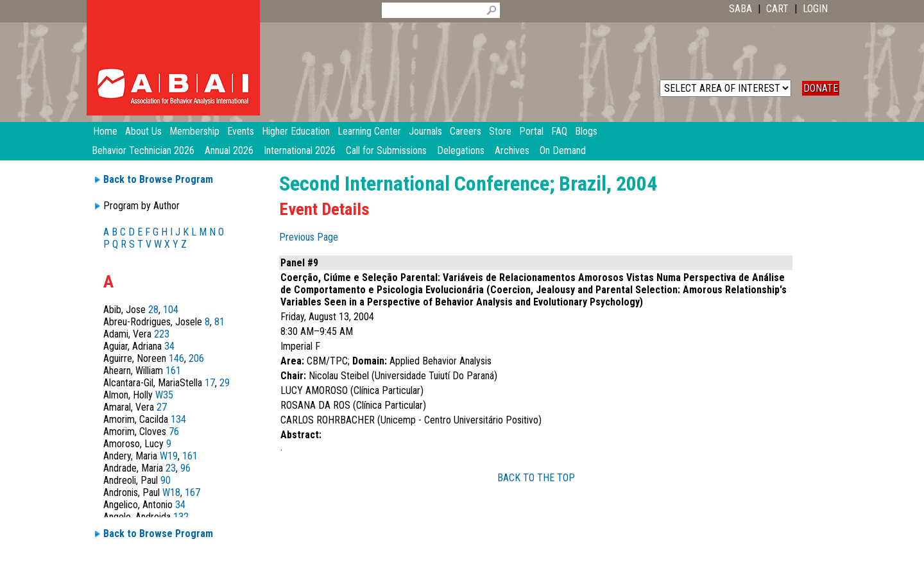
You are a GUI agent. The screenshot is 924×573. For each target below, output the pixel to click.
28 (153, 310)
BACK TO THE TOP (536, 478)
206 (196, 358)
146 (176, 358)
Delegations (461, 150)
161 (173, 371)
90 (166, 480)
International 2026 (300, 150)
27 (162, 407)
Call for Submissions (386, 150)
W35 (164, 395)
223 (162, 334)
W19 (169, 456)
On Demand (563, 150)
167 (193, 492)
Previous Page (309, 237)
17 (210, 383)
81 (219, 322)
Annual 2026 (229, 150)
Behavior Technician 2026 (143, 150)
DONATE (821, 88)
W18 (171, 492)
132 (181, 517)
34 (169, 346)
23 (171, 468)
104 (171, 310)
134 (178, 419)
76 (174, 432)
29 (225, 383)
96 (185, 468)
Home (105, 131)
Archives (512, 150)
